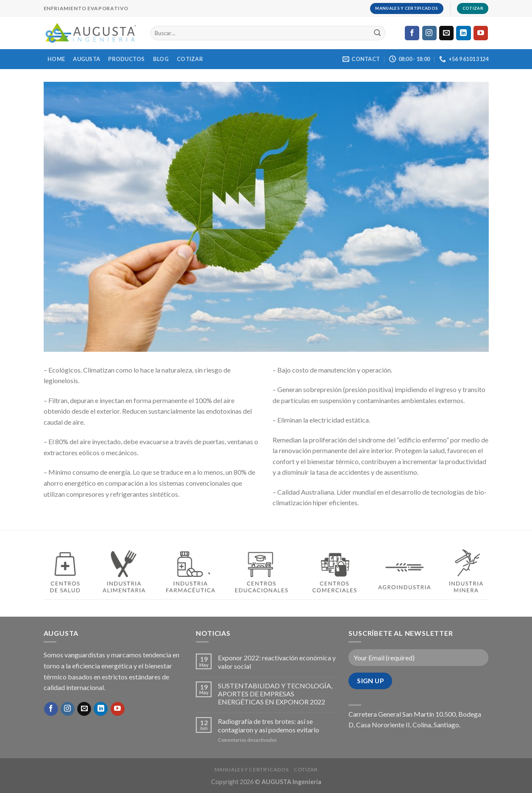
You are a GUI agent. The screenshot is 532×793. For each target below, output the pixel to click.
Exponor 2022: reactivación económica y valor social (277, 662)
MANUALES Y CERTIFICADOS (252, 769)
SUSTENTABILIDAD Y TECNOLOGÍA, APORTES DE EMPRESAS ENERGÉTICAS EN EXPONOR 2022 (275, 694)
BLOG (161, 59)
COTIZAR (190, 59)
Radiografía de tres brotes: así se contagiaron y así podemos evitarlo (269, 725)
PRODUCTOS (126, 59)
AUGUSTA (86, 59)
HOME (56, 59)
